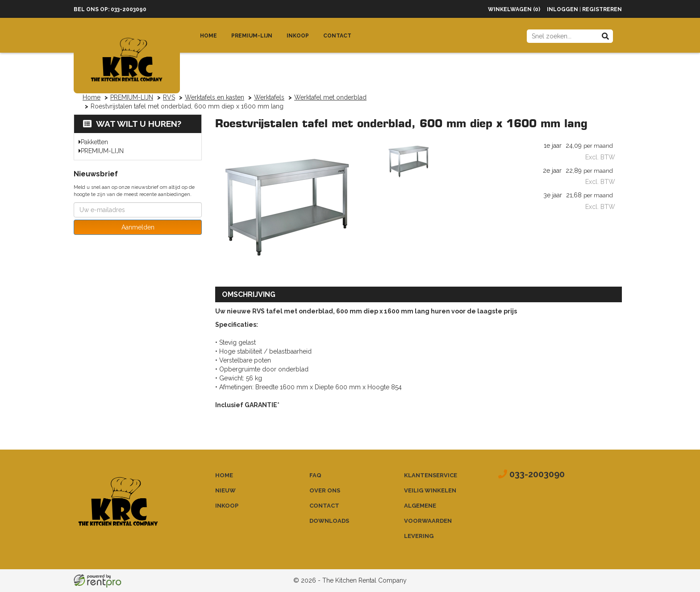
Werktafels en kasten (215, 97)
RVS (169, 97)
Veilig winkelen (430, 490)
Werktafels (269, 97)
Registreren (602, 9)
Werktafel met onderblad (330, 97)
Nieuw (225, 490)
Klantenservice (431, 475)
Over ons (325, 490)
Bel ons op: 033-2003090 (110, 9)
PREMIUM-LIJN (132, 97)
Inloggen (562, 9)
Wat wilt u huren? (132, 124)
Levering (419, 536)
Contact (337, 36)
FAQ (315, 475)
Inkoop (298, 36)
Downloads (329, 521)
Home (208, 36)
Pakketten (94, 142)
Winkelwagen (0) (514, 9)
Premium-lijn (252, 36)
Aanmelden (138, 227)
